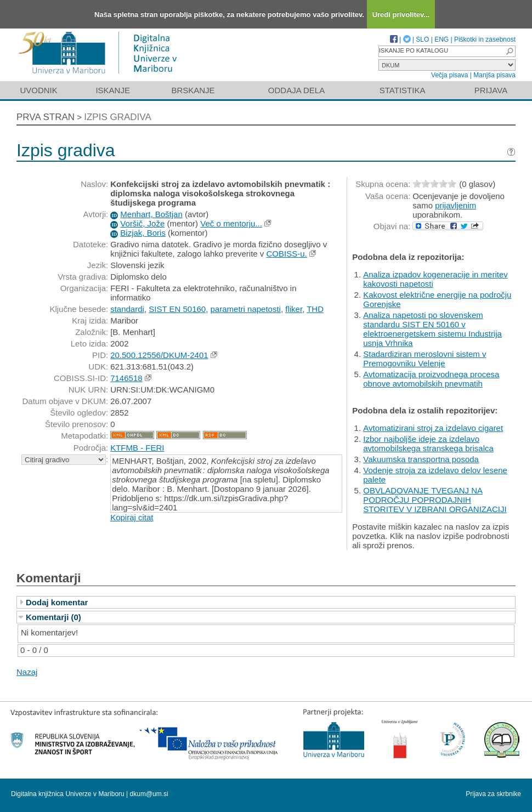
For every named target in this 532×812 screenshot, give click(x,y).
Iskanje (113, 90)
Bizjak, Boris (143, 233)
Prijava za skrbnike (493, 794)
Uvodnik (38, 90)
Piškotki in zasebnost (485, 39)
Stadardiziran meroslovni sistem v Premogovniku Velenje (425, 359)
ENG (442, 39)
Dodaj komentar (57, 602)
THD (315, 309)
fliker (294, 309)
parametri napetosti (246, 309)
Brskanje (193, 90)
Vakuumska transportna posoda (421, 459)
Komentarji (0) (53, 617)
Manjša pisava (494, 75)
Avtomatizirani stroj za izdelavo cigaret (433, 428)
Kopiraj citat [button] (132, 517)
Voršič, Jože (142, 223)
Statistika (403, 90)
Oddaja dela (296, 90)
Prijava (491, 90)
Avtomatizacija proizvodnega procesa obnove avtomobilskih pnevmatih (431, 379)
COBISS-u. (286, 254)
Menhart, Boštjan (151, 214)
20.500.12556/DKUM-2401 (159, 355)
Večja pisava (449, 75)
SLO (422, 39)
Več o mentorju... (231, 223)
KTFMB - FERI (137, 448)
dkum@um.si (149, 794)
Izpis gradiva (118, 117)
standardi (127, 309)
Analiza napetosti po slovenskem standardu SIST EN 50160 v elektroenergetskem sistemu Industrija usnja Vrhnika (432, 329)
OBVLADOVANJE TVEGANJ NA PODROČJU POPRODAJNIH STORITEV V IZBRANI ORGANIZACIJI (435, 500)
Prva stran (46, 117)
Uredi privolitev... (401, 15)
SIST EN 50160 (177, 309)
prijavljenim (455, 205)
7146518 (126, 378)
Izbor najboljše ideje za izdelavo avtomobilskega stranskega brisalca (428, 444)
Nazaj (27, 672)
